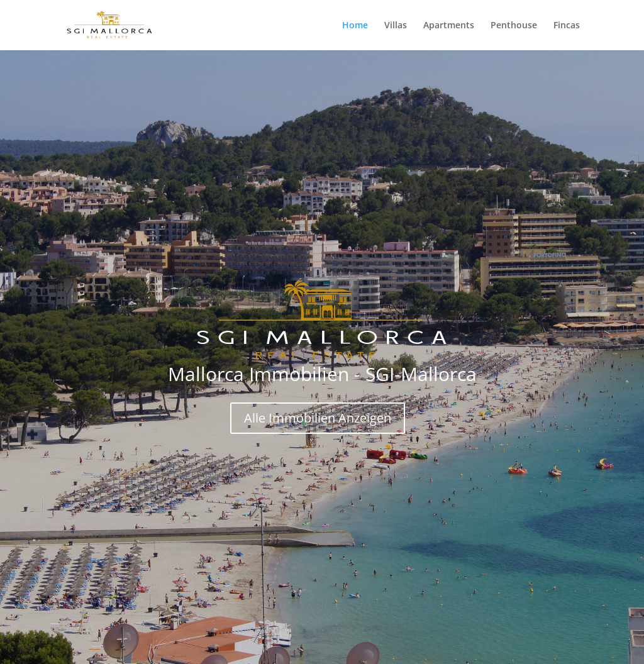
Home (355, 26)
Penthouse (514, 26)
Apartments (449, 26)
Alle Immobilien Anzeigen (318, 418)
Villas (396, 26)
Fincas (567, 26)
